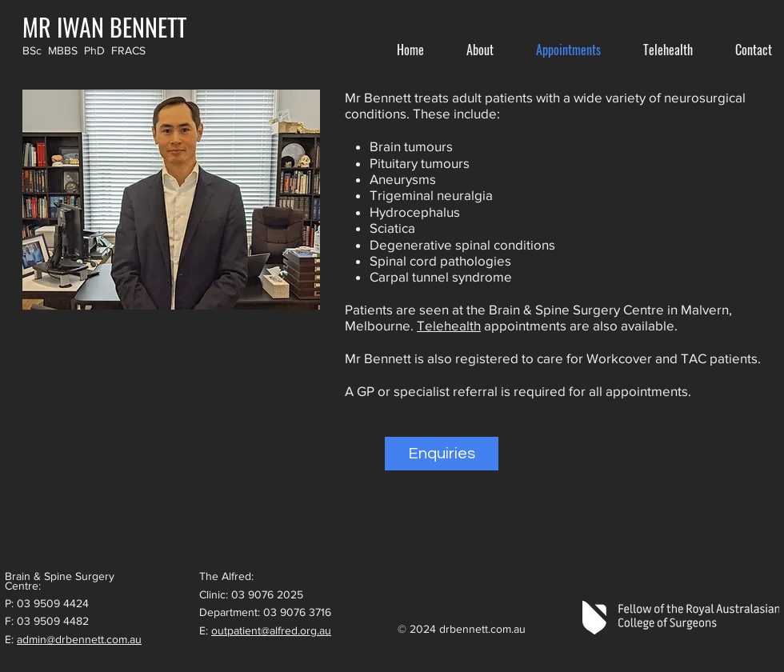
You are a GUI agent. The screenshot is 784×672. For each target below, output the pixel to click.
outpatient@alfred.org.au (271, 630)
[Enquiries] (442, 454)
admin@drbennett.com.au (79, 639)
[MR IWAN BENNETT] (104, 27)
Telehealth (449, 325)
